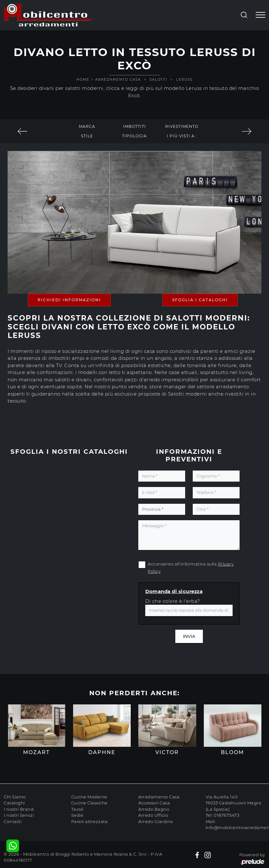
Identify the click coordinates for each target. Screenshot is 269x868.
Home (83, 80)
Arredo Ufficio (153, 815)
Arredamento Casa (118, 80)
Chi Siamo (15, 797)
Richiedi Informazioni (69, 300)
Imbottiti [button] (134, 126)
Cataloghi (14, 803)
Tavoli (77, 809)
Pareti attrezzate (90, 821)
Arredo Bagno (154, 809)
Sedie (77, 815)
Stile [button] (87, 136)
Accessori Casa (154, 803)
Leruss (185, 80)
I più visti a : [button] (182, 136)
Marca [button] (87, 126)
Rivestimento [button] (182, 126)
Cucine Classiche (89, 803)
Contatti (13, 821)
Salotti (159, 80)
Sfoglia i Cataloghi (200, 300)
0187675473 (226, 815)
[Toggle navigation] (260, 15)
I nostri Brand (19, 809)
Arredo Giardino (156, 821)
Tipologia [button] (134, 136)
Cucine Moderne (89, 797)
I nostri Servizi (19, 815)
